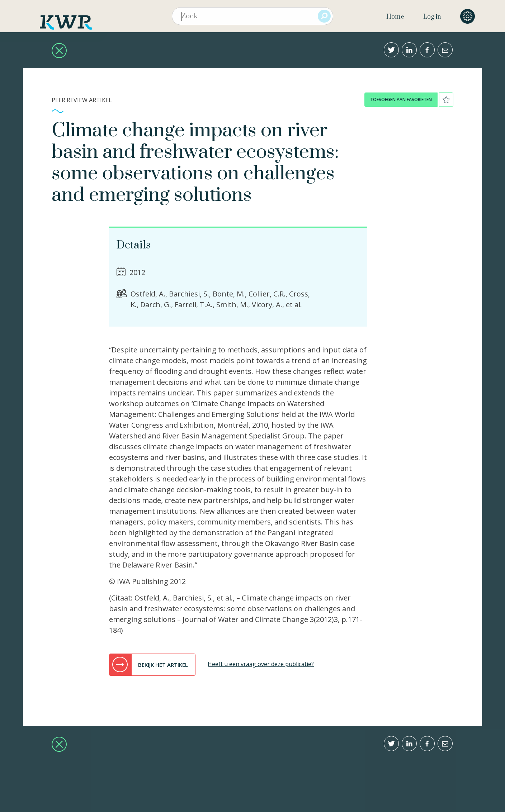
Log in (432, 17)
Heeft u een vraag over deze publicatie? (261, 664)
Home (395, 17)
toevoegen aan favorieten (401, 99)
